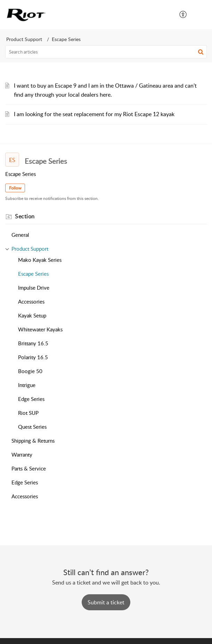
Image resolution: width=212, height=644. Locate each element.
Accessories (31, 301)
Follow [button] (15, 188)
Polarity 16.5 (33, 357)
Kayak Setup (32, 315)
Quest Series (32, 427)
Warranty (22, 454)
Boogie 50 (30, 371)
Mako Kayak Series (40, 260)
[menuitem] (183, 15)
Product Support (24, 39)
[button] (183, 15)
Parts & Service (29, 468)
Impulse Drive (34, 288)
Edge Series (31, 399)
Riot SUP (28, 413)
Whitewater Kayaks (40, 329)
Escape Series (33, 274)
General (20, 235)
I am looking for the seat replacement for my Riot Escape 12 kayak (94, 114)
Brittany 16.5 (33, 343)
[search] (106, 52)
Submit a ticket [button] (106, 602)
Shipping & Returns (33, 441)
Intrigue (27, 385)
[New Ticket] (106, 602)
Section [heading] (25, 216)
